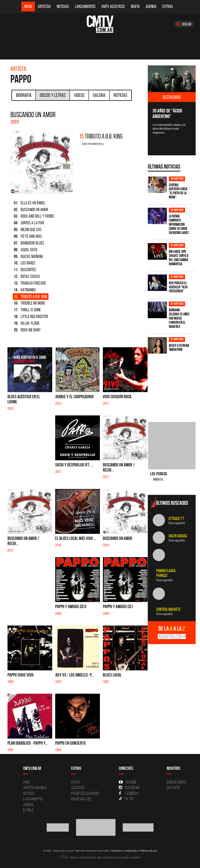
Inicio (28, 6)
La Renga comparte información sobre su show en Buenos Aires (179, 224)
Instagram (129, 788)
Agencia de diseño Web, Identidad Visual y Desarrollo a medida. (100, 857)
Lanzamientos (85, 6)
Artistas (44, 6)
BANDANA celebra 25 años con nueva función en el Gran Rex (179, 318)
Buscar (184, 24)
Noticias (63, 6)
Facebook (129, 793)
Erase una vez (81, 799)
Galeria (99, 95)
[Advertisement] (174, 384)
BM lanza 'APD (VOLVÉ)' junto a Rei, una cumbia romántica (179, 258)
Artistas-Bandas (35, 788)
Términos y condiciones (124, 851)
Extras (168, 6)
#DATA (135, 6)
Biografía (24, 95)
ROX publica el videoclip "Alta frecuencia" (178, 287)
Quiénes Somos (176, 782)
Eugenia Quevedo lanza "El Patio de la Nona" (178, 191)
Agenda (151, 6)
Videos (79, 95)
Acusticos (78, 788)
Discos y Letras (53, 95)
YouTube (127, 782)
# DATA (76, 782)
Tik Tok (126, 799)
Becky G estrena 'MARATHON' (179, 348)
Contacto (173, 788)
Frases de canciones (85, 793)
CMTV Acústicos (113, 6)
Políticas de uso (148, 851)
